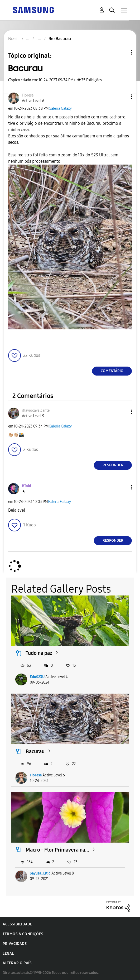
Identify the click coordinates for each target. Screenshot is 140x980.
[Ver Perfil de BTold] (26, 486)
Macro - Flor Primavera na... (57, 850)
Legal (8, 953)
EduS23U (37, 677)
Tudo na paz (39, 653)
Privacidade (15, 944)
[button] (123, 97)
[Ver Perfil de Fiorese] (28, 95)
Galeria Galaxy (60, 109)
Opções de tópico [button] (122, 52)
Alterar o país (17, 963)
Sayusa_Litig (40, 873)
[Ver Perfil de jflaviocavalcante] (36, 410)
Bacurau (35, 751)
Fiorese (36, 775)
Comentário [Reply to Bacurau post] (112, 371)
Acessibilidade (17, 924)
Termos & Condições (23, 934)
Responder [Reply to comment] (113, 465)
